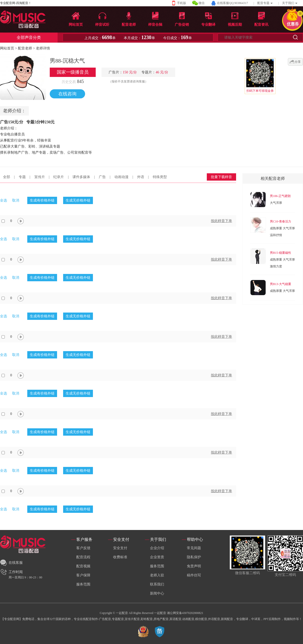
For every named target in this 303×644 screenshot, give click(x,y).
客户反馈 (83, 548)
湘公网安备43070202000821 (185, 613)
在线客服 (16, 563)
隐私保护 (194, 557)
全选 (4, 200)
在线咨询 (67, 94)
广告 (102, 177)
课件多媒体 (81, 177)
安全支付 (120, 548)
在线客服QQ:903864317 (232, 3)
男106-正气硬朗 (280, 196)
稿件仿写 (194, 575)
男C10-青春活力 (281, 221)
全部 (7, 177)
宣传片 (40, 177)
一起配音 (160, 613)
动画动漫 (121, 177)
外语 (141, 177)
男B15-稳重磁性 (281, 253)
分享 (298, 62)
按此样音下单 (221, 221)
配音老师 (25, 48)
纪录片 (59, 177)
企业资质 (157, 557)
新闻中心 (157, 593)
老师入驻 (157, 575)
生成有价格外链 (42, 200)
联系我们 (157, 584)
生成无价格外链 (78, 200)
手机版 (182, 3)
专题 (22, 177)
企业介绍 (157, 548)
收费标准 (120, 557)
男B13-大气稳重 (281, 284)
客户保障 (83, 575)
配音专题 (263, 3)
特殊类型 (160, 177)
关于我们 (288, 3)
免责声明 (194, 566)
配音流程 (83, 557)
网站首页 (7, 48)
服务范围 (83, 584)
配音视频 (83, 566)
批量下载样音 (221, 177)
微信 (201, 3)
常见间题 (194, 548)
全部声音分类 (29, 37)
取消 (16, 200)
